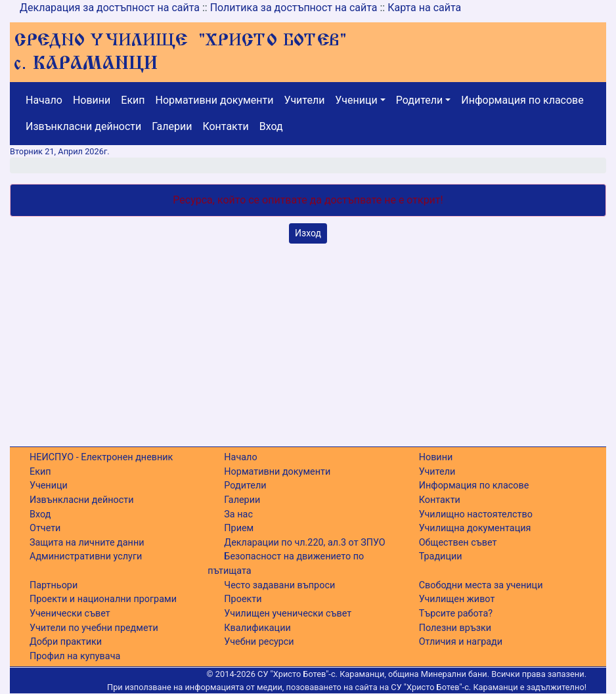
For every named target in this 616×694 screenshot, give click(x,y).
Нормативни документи (215, 100)
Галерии (172, 126)
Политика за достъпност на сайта (294, 8)
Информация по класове (522, 100)
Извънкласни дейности (83, 126)
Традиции (441, 556)
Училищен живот (457, 599)
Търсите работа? (456, 614)
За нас (238, 514)
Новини (92, 100)
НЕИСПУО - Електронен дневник (101, 457)
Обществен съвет (458, 543)
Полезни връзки (455, 628)
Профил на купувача (75, 656)
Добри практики (66, 642)
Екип (133, 100)
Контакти (225, 126)
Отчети (45, 528)
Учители (305, 100)
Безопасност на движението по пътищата (286, 564)
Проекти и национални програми (103, 599)
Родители (419, 100)
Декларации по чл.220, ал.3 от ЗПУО (304, 543)
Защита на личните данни (87, 543)
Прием (239, 528)
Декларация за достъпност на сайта (110, 8)
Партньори (54, 585)
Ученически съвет (70, 614)
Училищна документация (475, 528)
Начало (44, 100)
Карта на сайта (424, 8)
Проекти (243, 599)
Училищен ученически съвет (288, 614)
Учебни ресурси (259, 642)
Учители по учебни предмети (94, 628)
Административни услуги (86, 556)
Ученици (356, 100)
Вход (271, 126)
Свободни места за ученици (481, 585)
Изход (308, 233)
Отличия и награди (461, 642)
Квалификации (257, 628)
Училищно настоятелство (476, 514)
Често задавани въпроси (279, 585)
